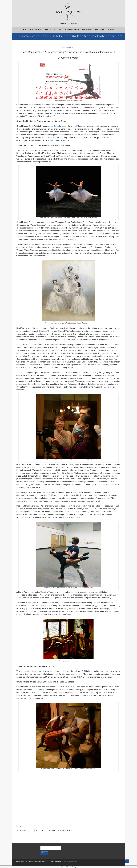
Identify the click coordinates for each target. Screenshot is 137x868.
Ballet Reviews (100, 30)
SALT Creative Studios (59, 140)
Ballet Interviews (87, 30)
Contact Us (110, 30)
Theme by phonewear (69, 862)
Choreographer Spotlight (72, 30)
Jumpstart (82, 126)
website (86, 677)
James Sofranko (54, 126)
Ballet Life (48, 30)
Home (25, 30)
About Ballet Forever (36, 30)
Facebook (21, 698)
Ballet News (58, 30)
